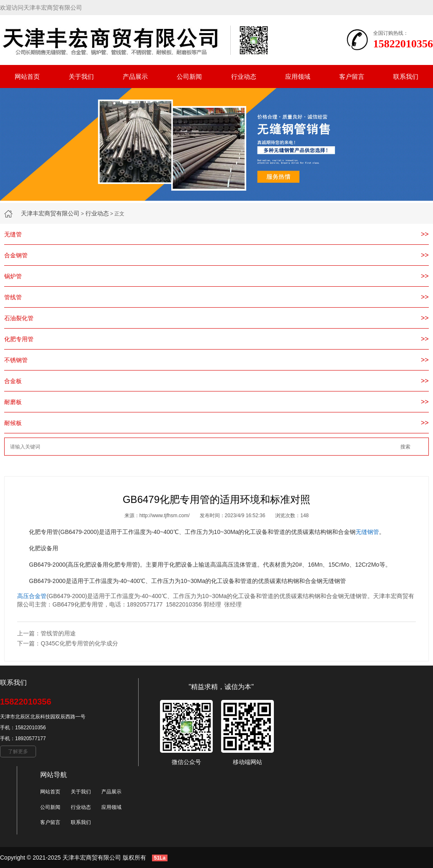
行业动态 (244, 76)
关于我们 (81, 76)
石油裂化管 (19, 318)
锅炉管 (13, 276)
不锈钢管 (16, 360)
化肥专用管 (19, 339)
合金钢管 (16, 255)
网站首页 (27, 76)
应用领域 (298, 76)
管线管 (13, 297)
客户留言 (352, 76)
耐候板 (13, 423)
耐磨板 (13, 402)
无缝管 (13, 234)
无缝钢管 (367, 532)
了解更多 (18, 751)
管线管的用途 (58, 633)
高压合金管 (32, 596)
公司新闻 (189, 76)
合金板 (13, 381)
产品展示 (135, 76)
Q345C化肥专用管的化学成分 (79, 643)
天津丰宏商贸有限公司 (50, 213)
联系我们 (406, 76)
